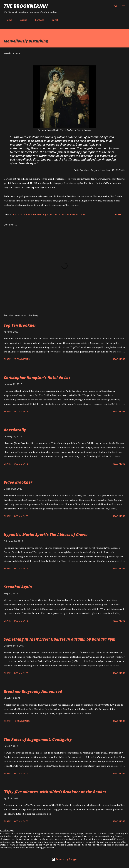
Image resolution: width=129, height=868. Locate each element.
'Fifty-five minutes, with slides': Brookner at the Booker (55, 792)
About (22, 20)
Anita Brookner (22, 214)
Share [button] (118, 214)
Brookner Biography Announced (33, 691)
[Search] (116, 6)
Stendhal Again (18, 587)
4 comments (21, 621)
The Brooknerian (26, 6)
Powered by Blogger (64, 859)
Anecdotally (15, 430)
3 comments (21, 411)
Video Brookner (18, 482)
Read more (119, 359)
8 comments (21, 516)
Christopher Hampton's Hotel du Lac (37, 378)
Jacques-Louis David (57, 214)
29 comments (21, 359)
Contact (38, 20)
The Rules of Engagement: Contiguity (38, 739)
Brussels (38, 214)
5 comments (21, 568)
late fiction (77, 214)
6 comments (21, 464)
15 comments (21, 721)
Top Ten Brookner (20, 325)
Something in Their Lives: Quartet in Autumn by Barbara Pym (60, 639)
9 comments (21, 821)
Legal (53, 20)
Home (7, 20)
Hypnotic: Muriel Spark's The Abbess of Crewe (46, 534)
